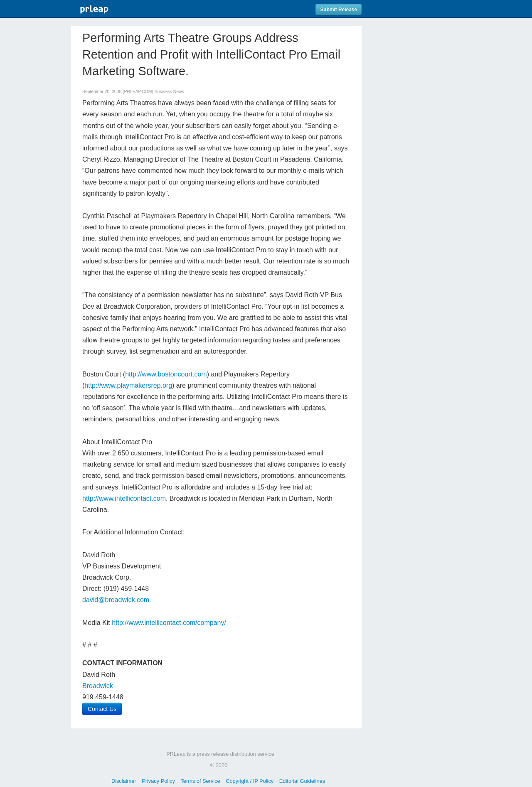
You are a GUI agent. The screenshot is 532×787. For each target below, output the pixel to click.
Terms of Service (200, 781)
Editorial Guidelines (302, 781)
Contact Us (102, 709)
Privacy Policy (158, 781)
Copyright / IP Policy (250, 781)
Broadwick (98, 686)
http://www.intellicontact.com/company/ (169, 623)
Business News (169, 92)
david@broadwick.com (116, 600)
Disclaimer (124, 781)
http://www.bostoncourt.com (166, 374)
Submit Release (339, 10)
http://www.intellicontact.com (124, 498)
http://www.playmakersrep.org (128, 385)
